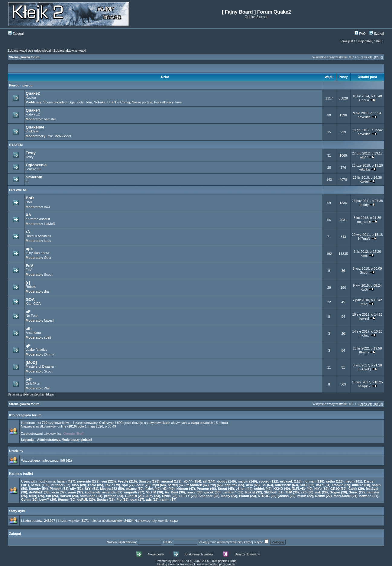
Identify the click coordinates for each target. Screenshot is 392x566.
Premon (203, 489)
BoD (30, 198)
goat (134, 499)
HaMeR (50, 224)
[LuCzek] (364, 369)
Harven (65, 496)
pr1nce (131, 489)
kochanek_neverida (100, 492)
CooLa (364, 100)
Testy (31, 153)
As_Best (171, 492)
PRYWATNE (18, 190)
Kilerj (33, 496)
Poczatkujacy (164, 102)
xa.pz (174, 521)
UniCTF (113, 102)
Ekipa (50, 394)
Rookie (338, 485)
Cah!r (353, 489)
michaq (364, 335)
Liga (71, 102)
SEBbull (270, 492)
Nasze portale (142, 102)
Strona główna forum (24, 57)
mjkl (156, 485)
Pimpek (55, 489)
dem (249, 485)
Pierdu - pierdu (21, 85)
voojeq (264, 481)
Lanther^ (230, 492)
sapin (376, 485)
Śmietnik (34, 177)
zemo (72, 492)
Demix (320, 496)
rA (28, 232)
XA (28, 215)
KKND (278, 489)
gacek (209, 492)
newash (365, 496)
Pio (119, 499)
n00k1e (358, 485)
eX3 (47, 207)
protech (110, 496)
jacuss (283, 496)
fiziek (150, 489)
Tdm (89, 102)
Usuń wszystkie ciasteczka (26, 394)
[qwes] (49, 320)
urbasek (287, 481)
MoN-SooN (63, 136)
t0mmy (49, 354)
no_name (364, 222)
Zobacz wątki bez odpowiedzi (29, 50)
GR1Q (335, 489)
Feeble (123, 481)
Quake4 (33, 110)
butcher (57, 485)
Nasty (226, 496)
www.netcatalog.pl (209, 564)
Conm (26, 499)
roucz (191, 492)
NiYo (318, 489)
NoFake (100, 102)
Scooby (35, 489)
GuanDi (131, 496)
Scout (48, 275)
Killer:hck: (283, 485)
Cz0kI (166, 496)
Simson (145, 481)
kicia (55, 492)
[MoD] (31, 362)
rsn (49, 496)
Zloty (80, 102)
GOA (30, 299)
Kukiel (364, 181)
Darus (369, 481)
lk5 (63, 460)
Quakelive (35, 127)
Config (125, 102)
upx (29, 249)
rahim (165, 499)
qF (28, 345)
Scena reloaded (55, 102)
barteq (173, 485)
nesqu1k (364, 386)
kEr (165, 489)
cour (140, 485)
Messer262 (109, 489)
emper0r (131, 492)
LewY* (44, 499)
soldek (259, 489)
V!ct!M (151, 492)
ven (104, 481)
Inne (178, 102)
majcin (243, 481)
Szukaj (377, 34)
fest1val (372, 489)
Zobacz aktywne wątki (70, 50)
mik (50, 136)
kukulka (364, 169)
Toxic (109, 485)
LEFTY (185, 496)
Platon (244, 496)
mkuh (302, 496)
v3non (241, 489)
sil (205, 481)
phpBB (177, 561)
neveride (364, 117)
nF (28, 312)
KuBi (364, 289)
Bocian (102, 499)
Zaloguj (16, 34)
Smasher (206, 496)
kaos (48, 241)
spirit (48, 337)
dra (47, 291)
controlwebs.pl (185, 564)
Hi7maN (364, 239)
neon (349, 481)
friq (213, 485)
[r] (28, 283)
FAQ (360, 34)
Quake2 (33, 93)
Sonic (353, 492)
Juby (149, 496)
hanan (62, 481)
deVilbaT (36, 492)
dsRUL (83, 499)
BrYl (88, 489)
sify (73, 489)
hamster (50, 119)
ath (29, 329)
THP (289, 492)
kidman (182, 489)
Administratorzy (49, 440)
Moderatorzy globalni (77, 440)
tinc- (76, 485)
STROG (264, 496)
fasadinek (194, 485)
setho (330, 481)
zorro (92, 485)
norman (309, 481)
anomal (167, 481)
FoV (29, 266)
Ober (48, 258)
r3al (47, 388)
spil (125, 485)
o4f (29, 379)
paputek (231, 485)
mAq (364, 304)
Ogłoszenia (36, 165)
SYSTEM (16, 145)
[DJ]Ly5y (299, 489)
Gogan (335, 492)
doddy (364, 205)
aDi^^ (364, 157)
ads (149, 499)
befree (36, 485)
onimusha (88, 496)
